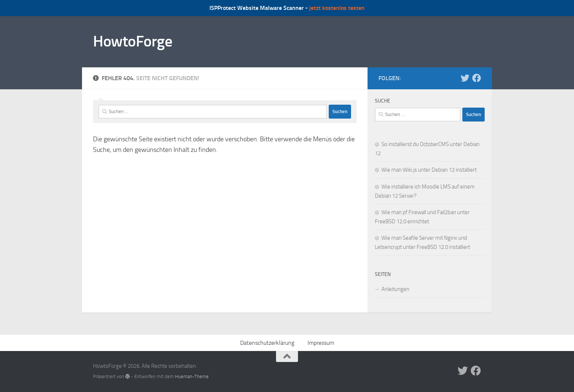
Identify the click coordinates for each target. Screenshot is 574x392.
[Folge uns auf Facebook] (477, 78)
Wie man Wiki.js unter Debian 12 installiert (429, 170)
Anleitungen (395, 289)
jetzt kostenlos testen (337, 8)
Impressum (321, 343)
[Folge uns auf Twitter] (465, 78)
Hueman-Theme (192, 376)
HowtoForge (133, 41)
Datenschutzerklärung (267, 343)
